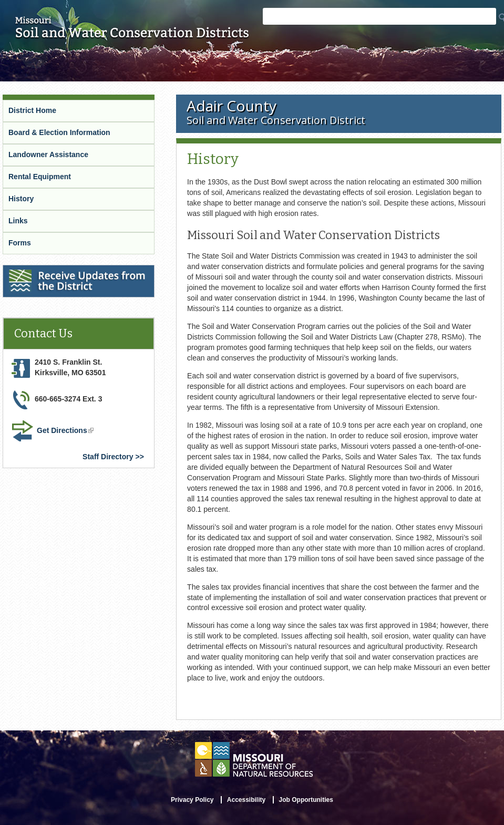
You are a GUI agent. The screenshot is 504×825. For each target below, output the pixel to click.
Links (18, 221)
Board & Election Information (59, 132)
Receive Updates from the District (64, 272)
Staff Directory (108, 457)
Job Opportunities (306, 800)
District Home (32, 110)
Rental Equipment (40, 177)
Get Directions (66, 431)
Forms (20, 243)
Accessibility (246, 800)
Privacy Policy (192, 800)
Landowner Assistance (48, 154)
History (21, 199)
